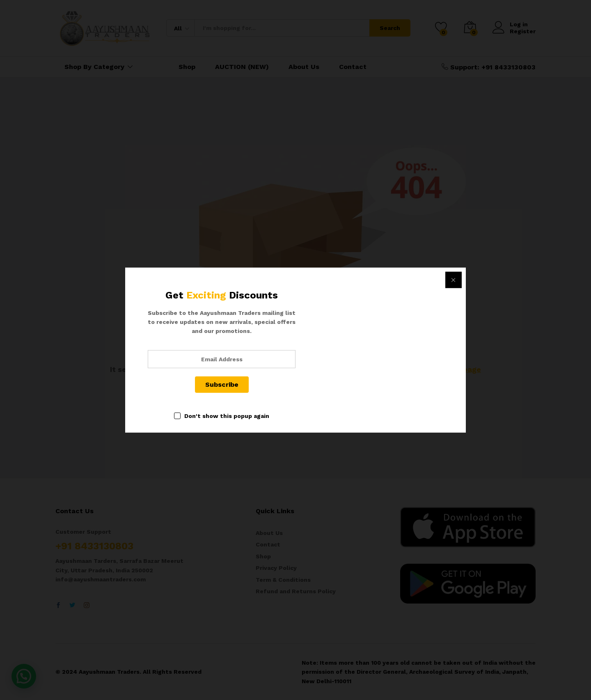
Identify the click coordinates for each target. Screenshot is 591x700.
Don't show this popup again (227, 415)
